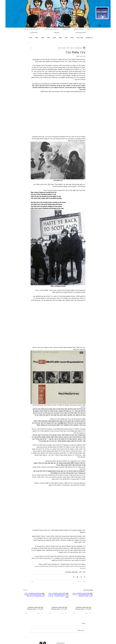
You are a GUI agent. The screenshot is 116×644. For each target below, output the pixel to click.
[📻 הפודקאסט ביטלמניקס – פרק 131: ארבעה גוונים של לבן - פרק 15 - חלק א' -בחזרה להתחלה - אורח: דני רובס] (58, 599)
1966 (54, 38)
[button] (57, 33)
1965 (72, 38)
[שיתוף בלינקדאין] (77, 577)
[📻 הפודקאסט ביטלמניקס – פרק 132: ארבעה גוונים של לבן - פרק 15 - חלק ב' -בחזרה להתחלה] (82, 599)
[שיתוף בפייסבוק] (85, 577)
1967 (66, 38)
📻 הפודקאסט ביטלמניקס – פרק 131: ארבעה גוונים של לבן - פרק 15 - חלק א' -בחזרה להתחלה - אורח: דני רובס (59, 608)
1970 (31, 38)
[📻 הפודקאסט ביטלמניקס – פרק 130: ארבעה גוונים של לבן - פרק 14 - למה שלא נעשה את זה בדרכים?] (34, 599)
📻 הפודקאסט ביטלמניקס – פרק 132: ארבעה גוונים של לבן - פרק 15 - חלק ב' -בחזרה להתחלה (83, 608)
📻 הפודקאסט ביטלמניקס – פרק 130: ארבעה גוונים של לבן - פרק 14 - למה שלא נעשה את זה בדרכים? (35, 608)
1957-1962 (80, 38)
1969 (37, 38)
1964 (60, 38)
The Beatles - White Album (72, 572)
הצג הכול (25, 590)
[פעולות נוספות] (32, 48)
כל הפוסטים (89, 38)
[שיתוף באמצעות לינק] (74, 577)
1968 (42, 38)
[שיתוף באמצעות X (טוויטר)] (81, 577)
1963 (48, 38)
